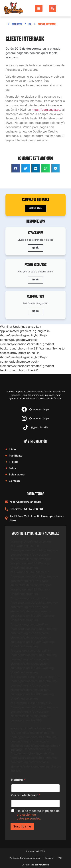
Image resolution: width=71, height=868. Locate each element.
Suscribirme (22, 826)
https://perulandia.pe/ (47, 110)
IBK (30, 24)
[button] (16, 168)
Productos (17, 24)
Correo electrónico (26, 795)
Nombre (18, 780)
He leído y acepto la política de (38, 815)
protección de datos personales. (29, 816)
